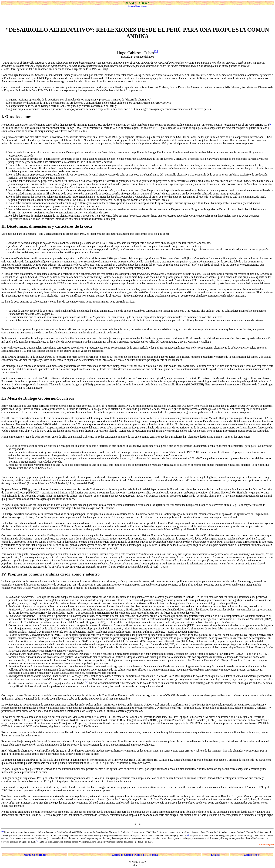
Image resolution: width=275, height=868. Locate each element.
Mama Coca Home (137, 6)
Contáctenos (251, 855)
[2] (271, 124)
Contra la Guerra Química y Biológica (135, 855)
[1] (156, 51)
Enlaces (216, 855)
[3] (86, 682)
